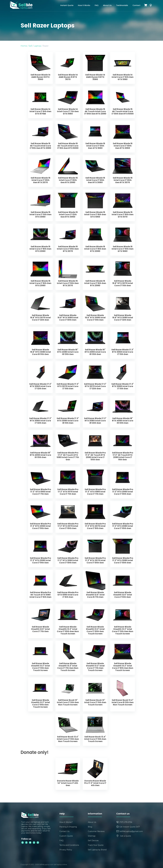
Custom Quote (66, 836)
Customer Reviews (96, 831)
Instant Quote (67, 6)
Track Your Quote (96, 845)
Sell (30, 46)
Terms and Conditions (69, 845)
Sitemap (92, 836)
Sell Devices (93, 840)
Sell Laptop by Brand (97, 850)
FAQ (97, 6)
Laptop (38, 46)
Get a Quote (125, 836)
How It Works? (66, 822)
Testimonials (122, 6)
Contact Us (64, 831)
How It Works (84, 6)
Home (24, 46)
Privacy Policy (66, 850)
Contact (136, 6)
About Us (107, 6)
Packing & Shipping (68, 827)
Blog (90, 827)
